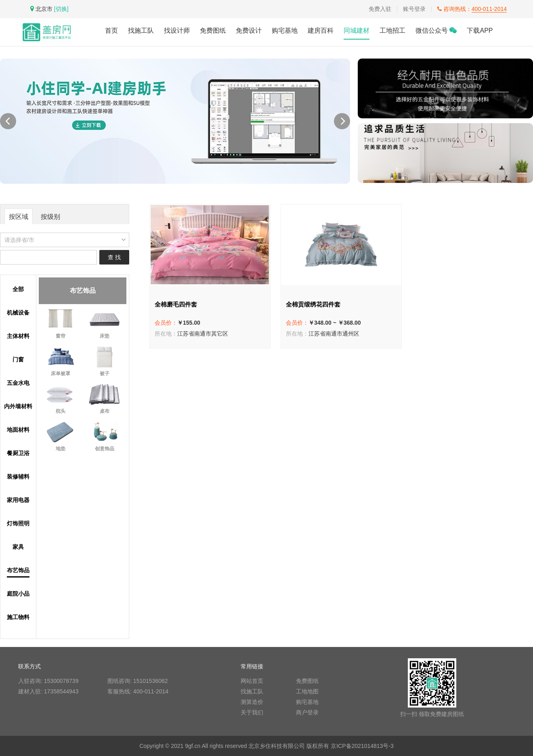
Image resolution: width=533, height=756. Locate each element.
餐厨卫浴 (18, 453)
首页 (111, 30)
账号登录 (414, 9)
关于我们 (252, 712)
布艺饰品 (18, 570)
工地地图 (307, 691)
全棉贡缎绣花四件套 (313, 304)
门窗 (18, 360)
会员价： (166, 323)
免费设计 (249, 30)
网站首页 (252, 681)
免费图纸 (213, 30)
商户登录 (307, 712)
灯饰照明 (18, 524)
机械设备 (18, 313)
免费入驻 (380, 9)
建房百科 (321, 30)
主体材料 (18, 336)
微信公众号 (436, 30)
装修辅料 (18, 477)
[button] (342, 121)
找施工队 (141, 30)
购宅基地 (285, 30)
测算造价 (252, 702)
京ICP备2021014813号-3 (362, 746)
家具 (18, 547)
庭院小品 (18, 594)
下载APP (480, 30)
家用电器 (18, 500)
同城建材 (357, 30)
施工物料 (18, 617)
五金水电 (18, 383)
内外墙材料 (18, 406)
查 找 (114, 257)
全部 (18, 289)
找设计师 (177, 30)
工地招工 (392, 30)
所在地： (166, 334)
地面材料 (18, 430)
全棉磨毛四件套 (176, 304)
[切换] (61, 9)
